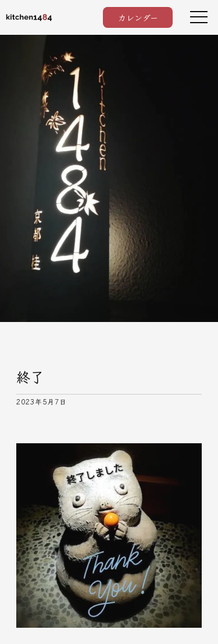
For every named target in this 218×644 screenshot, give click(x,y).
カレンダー (138, 17)
